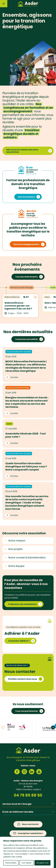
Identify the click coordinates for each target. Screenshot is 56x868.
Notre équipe (15, 566)
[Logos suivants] (53, 727)
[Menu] (4, 4)
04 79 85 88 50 (28, 795)
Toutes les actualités (26, 339)
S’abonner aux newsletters (22, 604)
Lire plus (14, 377)
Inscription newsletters (30, 833)
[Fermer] (51, 839)
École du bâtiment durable (28, 812)
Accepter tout (42, 863)
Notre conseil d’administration (25, 558)
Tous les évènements (26, 277)
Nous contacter (30, 824)
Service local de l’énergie (28, 804)
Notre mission (15, 541)
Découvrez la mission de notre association (22, 151)
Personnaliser (11, 863)
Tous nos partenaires (26, 711)
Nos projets (14, 549)
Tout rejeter (26, 863)
